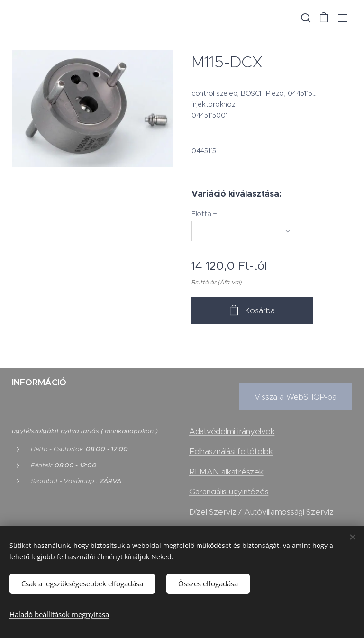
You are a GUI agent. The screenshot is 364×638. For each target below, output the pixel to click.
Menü (343, 18)
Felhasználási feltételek (231, 452)
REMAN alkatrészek (226, 472)
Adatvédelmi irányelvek (232, 432)
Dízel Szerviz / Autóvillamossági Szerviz (261, 512)
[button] (305, 18)
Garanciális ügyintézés (229, 492)
